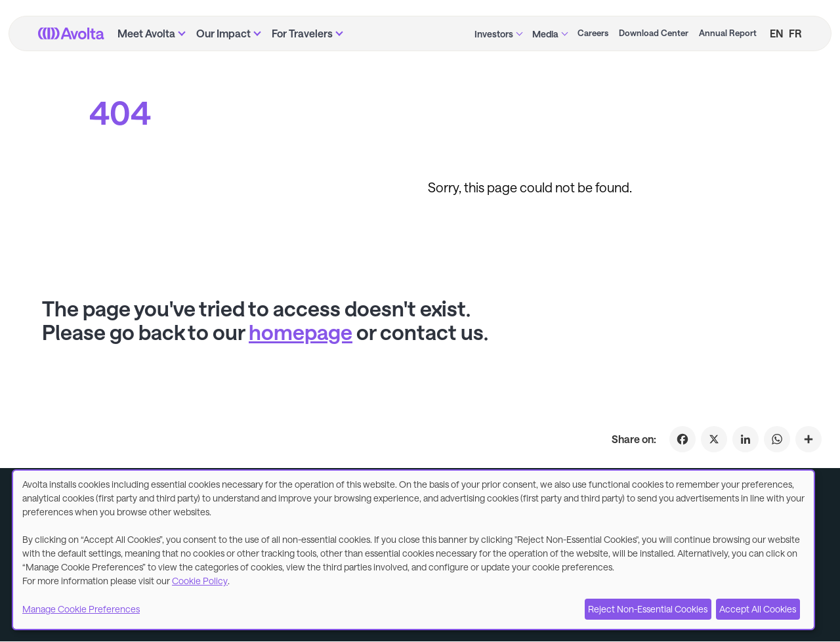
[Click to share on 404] (808, 439)
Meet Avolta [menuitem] (146, 33)
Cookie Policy (200, 581)
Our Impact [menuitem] (223, 33)
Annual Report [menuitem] (728, 33)
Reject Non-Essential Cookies (648, 609)
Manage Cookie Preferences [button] (81, 609)
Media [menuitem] (545, 34)
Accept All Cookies (758, 609)
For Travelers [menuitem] (302, 33)
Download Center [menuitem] (654, 33)
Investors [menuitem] (494, 34)
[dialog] (413, 550)
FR (795, 33)
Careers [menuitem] (593, 33)
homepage (301, 332)
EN (777, 33)
